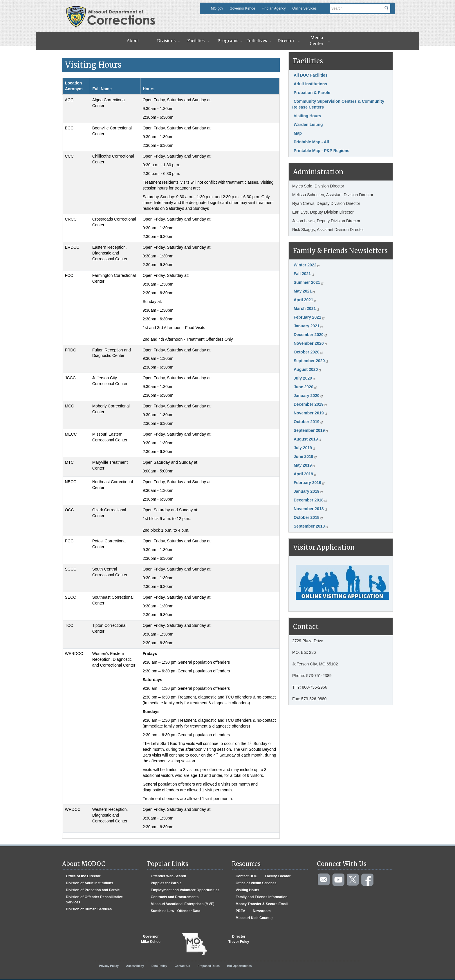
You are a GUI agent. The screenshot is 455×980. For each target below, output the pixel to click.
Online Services (304, 8)
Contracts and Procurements (175, 897)
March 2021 (307, 308)
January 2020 (309, 396)
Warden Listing (308, 124)
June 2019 (306, 456)
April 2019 (305, 474)
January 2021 (309, 326)
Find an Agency (274, 8)
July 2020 (305, 378)
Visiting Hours (307, 116)
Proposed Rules (209, 966)
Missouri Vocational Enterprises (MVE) (183, 904)
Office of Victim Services (256, 883)
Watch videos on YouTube (339, 880)
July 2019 (305, 448)
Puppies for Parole (166, 883)
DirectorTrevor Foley (239, 939)
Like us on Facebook (368, 880)
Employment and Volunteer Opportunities (185, 890)
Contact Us (182, 966)
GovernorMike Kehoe (151, 939)
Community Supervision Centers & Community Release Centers (338, 104)
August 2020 (308, 369)
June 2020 (306, 387)
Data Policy (159, 966)
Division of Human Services (89, 909)
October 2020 (309, 352)
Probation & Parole (312, 93)
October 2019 (309, 422)
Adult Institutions (310, 84)
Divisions (166, 41)
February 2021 (309, 317)
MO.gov (217, 8)
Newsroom (262, 911)
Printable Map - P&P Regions (322, 151)
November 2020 (311, 343)
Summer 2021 (309, 282)
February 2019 (309, 483)
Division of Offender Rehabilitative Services (94, 900)
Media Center (317, 41)
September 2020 (311, 361)
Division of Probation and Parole (93, 890)
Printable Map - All (311, 142)
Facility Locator (278, 876)
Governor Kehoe (242, 8)
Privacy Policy (109, 966)
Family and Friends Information (262, 897)
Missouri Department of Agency (112, 10)
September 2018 (311, 526)
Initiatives (257, 41)
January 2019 (309, 491)
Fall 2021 (304, 274)
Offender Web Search (169, 876)
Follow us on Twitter (353, 880)
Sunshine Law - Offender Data (176, 911)
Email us (324, 880)
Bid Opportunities (239, 966)
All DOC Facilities (311, 75)
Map (298, 133)
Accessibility (135, 966)
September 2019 (311, 430)
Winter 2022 (307, 265)
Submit (390, 10)
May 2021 (305, 291)
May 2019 (305, 465)
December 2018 (311, 500)
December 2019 (311, 404)
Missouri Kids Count (255, 918)
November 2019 (311, 413)
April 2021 (305, 300)
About (133, 41)
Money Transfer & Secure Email (262, 904)
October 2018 (309, 517)
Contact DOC (247, 876)
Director (286, 41)
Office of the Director (83, 876)
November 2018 (311, 509)
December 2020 (311, 335)
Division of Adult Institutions (90, 883)
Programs (228, 41)
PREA (240, 911)
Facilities (196, 41)
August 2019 (308, 439)
